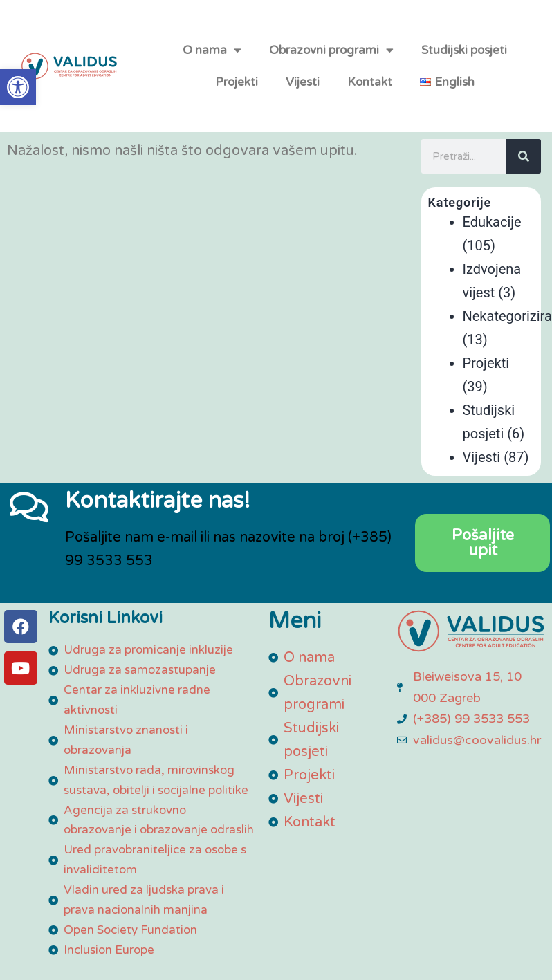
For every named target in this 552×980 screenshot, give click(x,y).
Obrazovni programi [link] (331, 58)
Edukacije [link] (492, 237)
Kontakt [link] (370, 89)
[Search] (524, 172)
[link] (18, 87)
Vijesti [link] (303, 89)
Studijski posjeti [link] (464, 57)
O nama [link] (212, 58)
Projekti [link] (237, 89)
